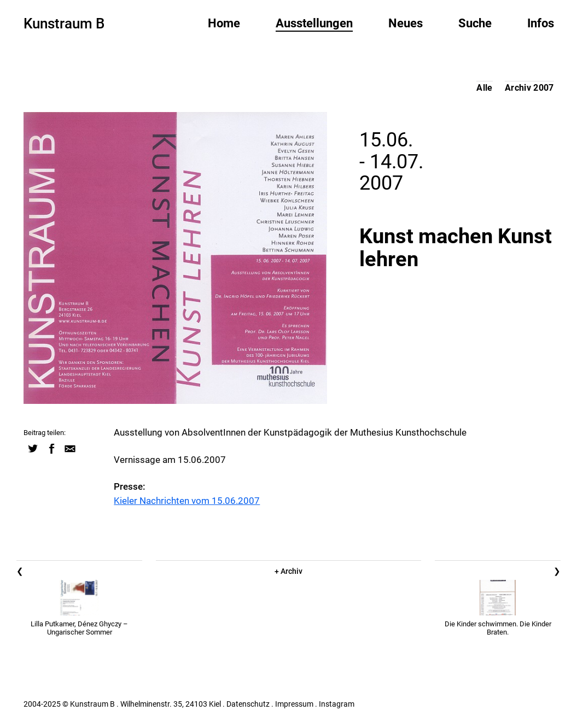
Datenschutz (248, 704)
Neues (406, 23)
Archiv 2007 (529, 88)
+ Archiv (288, 571)
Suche (475, 23)
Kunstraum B (64, 24)
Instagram (337, 704)
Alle (484, 88)
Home (224, 23)
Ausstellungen (314, 23)
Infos (541, 23)
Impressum (294, 704)
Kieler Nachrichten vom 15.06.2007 (187, 501)
